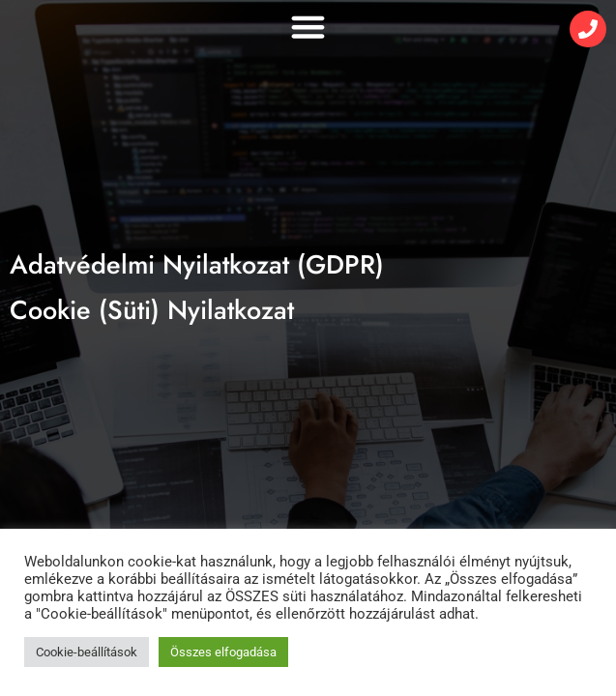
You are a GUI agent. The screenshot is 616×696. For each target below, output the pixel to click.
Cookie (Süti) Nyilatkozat (152, 310)
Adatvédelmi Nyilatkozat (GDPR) (197, 264)
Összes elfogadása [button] (223, 652)
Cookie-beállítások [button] (87, 652)
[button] (308, 27)
